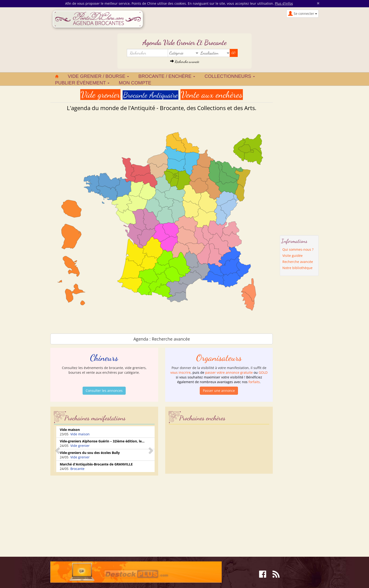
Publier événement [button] (82, 83)
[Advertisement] (90, 512)
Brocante (77, 469)
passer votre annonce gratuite (229, 372)
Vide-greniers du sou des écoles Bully (90, 453)
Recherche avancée (185, 62)
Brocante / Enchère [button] (167, 76)
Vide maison (70, 430)
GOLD (263, 372)
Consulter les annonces (104, 391)
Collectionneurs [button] (230, 76)
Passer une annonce (219, 391)
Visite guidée (293, 256)
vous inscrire (180, 372)
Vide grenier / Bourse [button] (98, 76)
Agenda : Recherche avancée (162, 339)
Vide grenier (80, 446)
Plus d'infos (284, 3)
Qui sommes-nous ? (298, 249)
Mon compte (135, 83)
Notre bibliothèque (297, 268)
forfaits (254, 382)
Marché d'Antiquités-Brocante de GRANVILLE (96, 464)
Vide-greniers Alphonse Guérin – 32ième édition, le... (102, 441)
